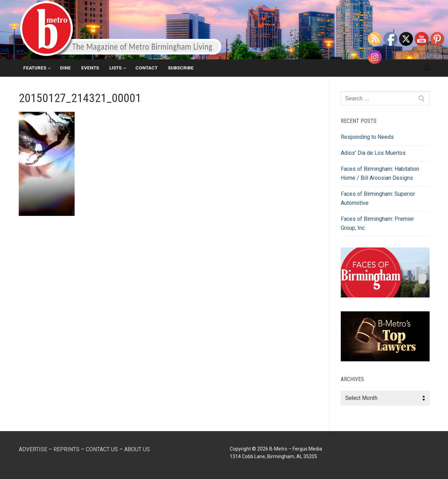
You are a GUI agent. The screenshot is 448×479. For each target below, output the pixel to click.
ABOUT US (137, 449)
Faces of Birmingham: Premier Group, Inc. (377, 223)
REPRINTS (66, 449)
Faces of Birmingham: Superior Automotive (378, 198)
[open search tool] (426, 68)
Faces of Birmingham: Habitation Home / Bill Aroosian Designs (380, 173)
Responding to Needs (367, 137)
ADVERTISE (33, 449)
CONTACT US (102, 449)
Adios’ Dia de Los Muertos (373, 153)
